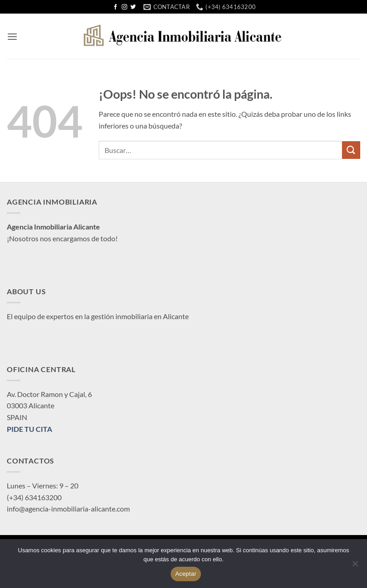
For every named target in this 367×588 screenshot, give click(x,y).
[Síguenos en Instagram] (124, 7)
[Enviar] (351, 150)
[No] (355, 566)
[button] (12, 36)
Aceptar (186, 574)
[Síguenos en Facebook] (115, 7)
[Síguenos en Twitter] (133, 7)
